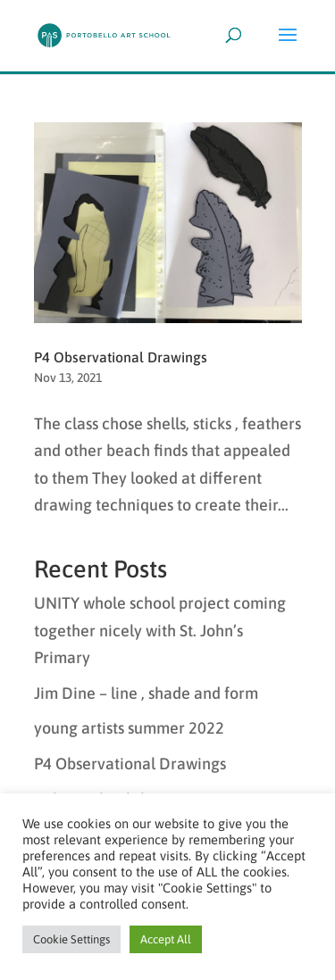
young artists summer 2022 (129, 728)
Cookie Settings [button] (71, 939)
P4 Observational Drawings (121, 357)
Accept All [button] (166, 939)
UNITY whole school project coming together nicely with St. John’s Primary (160, 630)
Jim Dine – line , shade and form (146, 693)
